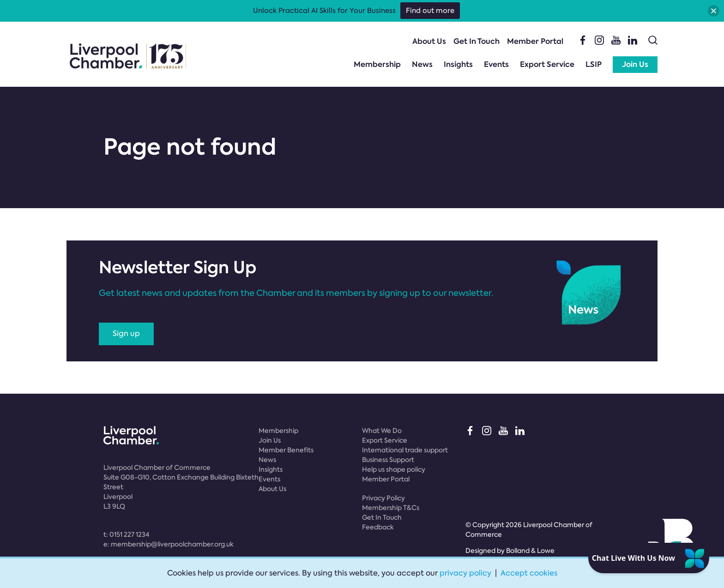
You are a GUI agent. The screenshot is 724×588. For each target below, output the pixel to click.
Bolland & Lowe (530, 551)
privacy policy (465, 573)
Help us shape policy (394, 469)
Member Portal (535, 41)
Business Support (388, 460)
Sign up (126, 333)
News (422, 64)
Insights (458, 64)
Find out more (430, 11)
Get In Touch (477, 41)
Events (496, 64)
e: (169, 544)
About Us (429, 41)
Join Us (635, 64)
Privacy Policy (383, 498)
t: (126, 534)
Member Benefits (286, 450)
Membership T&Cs (391, 508)
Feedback (378, 527)
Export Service (547, 64)
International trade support (405, 450)
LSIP (594, 64)
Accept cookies (529, 573)
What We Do (382, 431)
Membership (377, 64)
